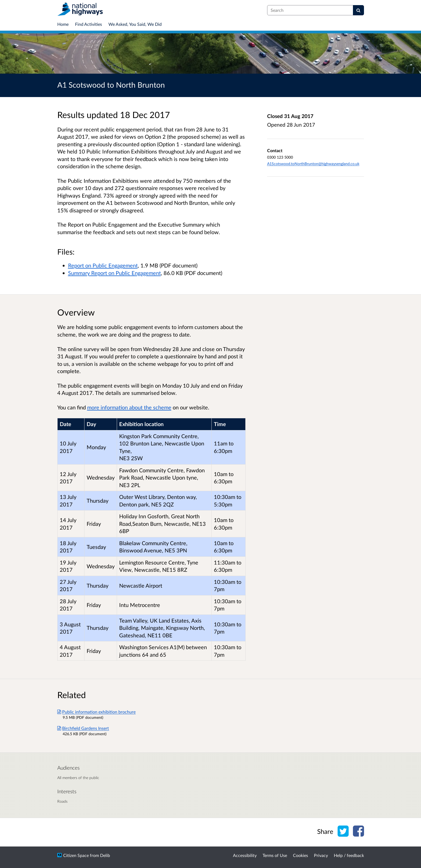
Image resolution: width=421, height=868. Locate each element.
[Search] (358, 10)
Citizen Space (76, 855)
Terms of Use (275, 855)
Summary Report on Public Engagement (114, 273)
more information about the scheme (129, 407)
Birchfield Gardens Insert (83, 728)
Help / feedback (349, 855)
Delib (105, 855)
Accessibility (245, 855)
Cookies (300, 855)
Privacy (321, 855)
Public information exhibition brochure (97, 712)
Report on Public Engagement (103, 265)
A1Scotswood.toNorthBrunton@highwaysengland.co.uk (313, 164)
